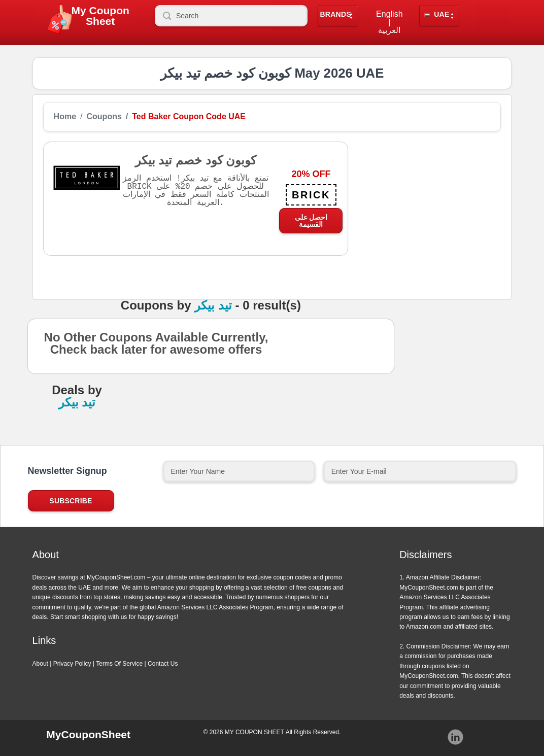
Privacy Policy (72, 664)
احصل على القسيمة (311, 221)
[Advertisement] (424, 205)
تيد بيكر (213, 305)
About (40, 664)
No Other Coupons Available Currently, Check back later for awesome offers (156, 347)
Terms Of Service (119, 664)
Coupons (104, 117)
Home (65, 117)
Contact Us (163, 664)
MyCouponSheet (88, 734)
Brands (335, 14)
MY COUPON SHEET (254, 732)
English (389, 14)
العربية (389, 30)
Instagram (456, 737)
